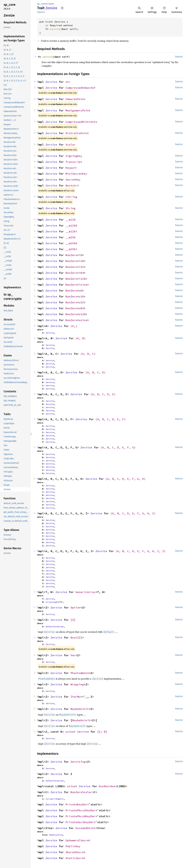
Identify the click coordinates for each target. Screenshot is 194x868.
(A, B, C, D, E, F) (110, 419)
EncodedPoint (85, 828)
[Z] (73, 620)
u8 (80, 291)
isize (83, 285)
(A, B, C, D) (95, 372)
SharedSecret (75, 852)
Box (68, 185)
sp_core (41, 4)
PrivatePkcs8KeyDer (80, 816)
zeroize (55, 29)
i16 (81, 261)
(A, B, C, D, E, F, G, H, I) (133, 513)
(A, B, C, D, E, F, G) (118, 447)
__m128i (71, 231)
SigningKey (74, 156)
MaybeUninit (80, 709)
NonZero (71, 255)
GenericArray (85, 592)
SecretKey (73, 180)
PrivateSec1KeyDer (80, 822)
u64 (81, 308)
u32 (81, 302)
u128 (82, 314)
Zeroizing (78, 762)
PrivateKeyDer (76, 804)
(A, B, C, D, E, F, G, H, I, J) (140, 551)
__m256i (71, 249)
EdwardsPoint (75, 99)
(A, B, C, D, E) (103, 394)
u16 (81, 296)
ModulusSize (56, 835)
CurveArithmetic (55, 799)
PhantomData (80, 673)
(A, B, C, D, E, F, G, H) (125, 479)
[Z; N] (102, 732)
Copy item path (62, 8)
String (70, 208)
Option (75, 607)
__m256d (71, 243)
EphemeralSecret (78, 840)
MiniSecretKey (76, 174)
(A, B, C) (88, 354)
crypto (51, 4)
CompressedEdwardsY (80, 88)
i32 (81, 267)
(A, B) (80, 338)
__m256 (70, 237)
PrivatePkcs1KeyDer (80, 810)
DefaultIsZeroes (55, 627)
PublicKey (73, 846)
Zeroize (51, 82)
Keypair (71, 168)
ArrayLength (52, 602)
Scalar (70, 145)
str (68, 82)
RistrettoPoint (77, 133)
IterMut (76, 697)
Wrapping (77, 684)
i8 (80, 255)
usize (83, 320)
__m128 (70, 220)
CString (71, 197)
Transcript (74, 162)
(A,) (74, 326)
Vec (73, 655)
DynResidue (107, 786)
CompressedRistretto (81, 122)
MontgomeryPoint (78, 110)
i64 (81, 273)
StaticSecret (75, 858)
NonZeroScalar (81, 792)
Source (41, 12)
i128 (82, 279)
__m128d (71, 225)
